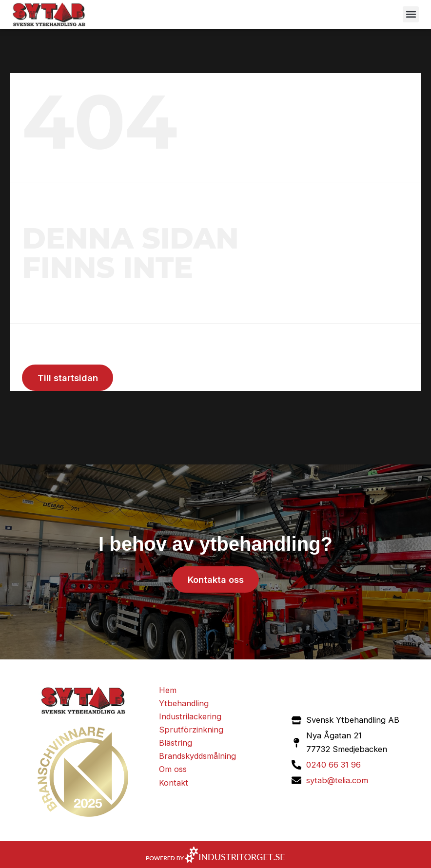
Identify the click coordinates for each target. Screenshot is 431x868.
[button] (411, 14)
